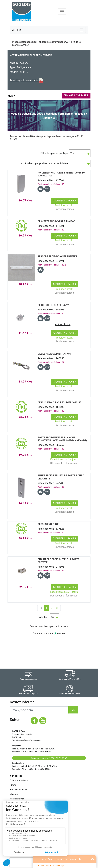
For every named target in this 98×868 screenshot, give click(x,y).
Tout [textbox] (73, 153)
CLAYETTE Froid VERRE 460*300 (56, 221)
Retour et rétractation (20, 790)
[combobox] (80, 153)
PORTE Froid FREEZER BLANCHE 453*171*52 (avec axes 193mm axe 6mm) (62, 439)
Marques (14, 794)
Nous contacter (17, 799)
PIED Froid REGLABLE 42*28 (54, 305)
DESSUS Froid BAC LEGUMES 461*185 (59, 403)
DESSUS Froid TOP (48, 524)
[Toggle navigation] (62, 12)
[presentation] (29, 862)
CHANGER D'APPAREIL (76, 95)
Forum (13, 785)
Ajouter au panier (64, 201)
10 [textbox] (52, 617)
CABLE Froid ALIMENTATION (54, 354)
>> (57, 608)
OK (73, 710)
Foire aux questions (19, 780)
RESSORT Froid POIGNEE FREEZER (57, 256)
